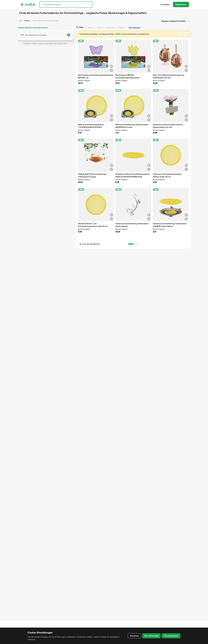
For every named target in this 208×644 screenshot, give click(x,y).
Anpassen (134, 636)
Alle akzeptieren (171, 636)
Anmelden (165, 5)
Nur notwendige (151, 636)
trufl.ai (30, 5)
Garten (27, 21)
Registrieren (181, 5)
